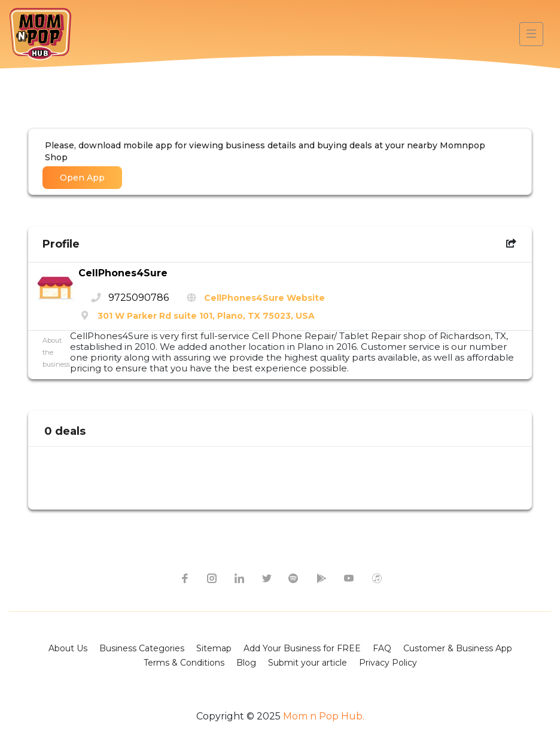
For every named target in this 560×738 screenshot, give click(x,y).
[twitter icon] (266, 578)
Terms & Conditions (184, 663)
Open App (82, 178)
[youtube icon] (349, 578)
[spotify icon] (294, 578)
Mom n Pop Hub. (322, 716)
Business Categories (142, 648)
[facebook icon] (184, 578)
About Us (68, 648)
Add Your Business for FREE (302, 648)
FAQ (382, 648)
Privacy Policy (388, 663)
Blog (246, 663)
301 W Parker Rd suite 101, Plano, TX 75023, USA (206, 316)
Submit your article (308, 663)
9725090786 (139, 298)
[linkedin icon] (239, 578)
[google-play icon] (321, 578)
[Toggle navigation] (531, 34)
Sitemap (214, 648)
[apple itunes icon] (376, 578)
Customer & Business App (458, 648)
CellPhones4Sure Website (264, 298)
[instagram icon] (211, 578)
